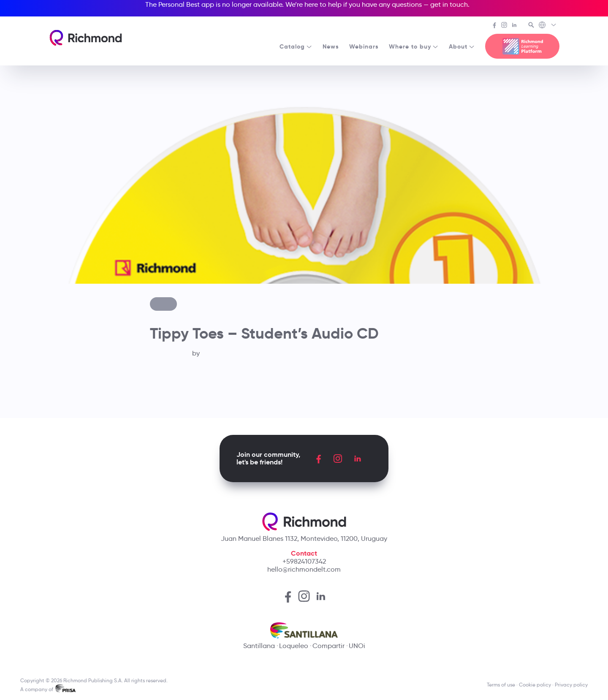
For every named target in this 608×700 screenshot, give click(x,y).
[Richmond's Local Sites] (548, 26)
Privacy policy (571, 685)
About (462, 46)
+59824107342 (304, 561)
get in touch (449, 4)
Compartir (328, 646)
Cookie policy (535, 685)
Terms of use (501, 685)
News (331, 46)
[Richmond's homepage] (86, 38)
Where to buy (414, 46)
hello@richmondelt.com (304, 569)
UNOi (357, 646)
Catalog (296, 46)
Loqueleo (294, 646)
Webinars (364, 46)
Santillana (259, 646)
